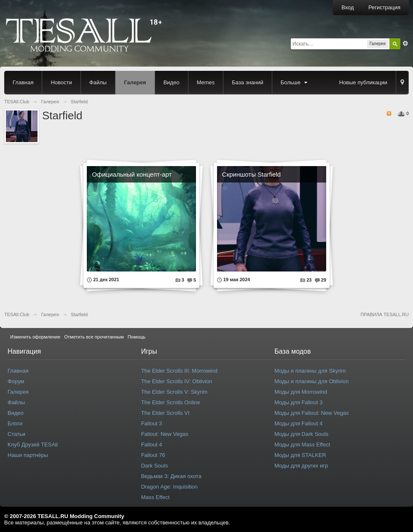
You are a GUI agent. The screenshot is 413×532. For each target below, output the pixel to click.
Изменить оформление (35, 337)
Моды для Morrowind (301, 392)
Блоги (15, 423)
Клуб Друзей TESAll (33, 445)
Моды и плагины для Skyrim (310, 371)
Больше (295, 82)
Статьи (16, 434)
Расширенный (405, 43)
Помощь (137, 337)
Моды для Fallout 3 (298, 402)
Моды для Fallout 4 (298, 423)
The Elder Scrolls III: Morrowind (179, 371)
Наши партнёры (28, 455)
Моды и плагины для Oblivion (311, 381)
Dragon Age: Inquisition (169, 487)
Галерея (135, 82)
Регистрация (384, 7)
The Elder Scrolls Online (171, 402)
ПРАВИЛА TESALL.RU (385, 314)
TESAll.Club (17, 314)
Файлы (98, 82)
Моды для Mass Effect (302, 445)
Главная (23, 82)
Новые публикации (363, 82)
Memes (206, 82)
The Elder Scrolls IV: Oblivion (177, 381)
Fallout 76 (153, 455)
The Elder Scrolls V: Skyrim (174, 392)
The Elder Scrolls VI (165, 413)
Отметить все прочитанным (94, 337)
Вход (347, 7)
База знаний (248, 82)
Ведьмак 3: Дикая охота (171, 476)
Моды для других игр (301, 466)
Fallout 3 (152, 423)
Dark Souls (155, 466)
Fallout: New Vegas (165, 434)
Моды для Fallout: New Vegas (311, 413)
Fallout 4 (152, 445)
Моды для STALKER (300, 455)
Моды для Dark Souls (301, 434)
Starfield (79, 314)
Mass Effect (156, 497)
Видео (172, 82)
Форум (16, 381)
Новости (61, 82)
